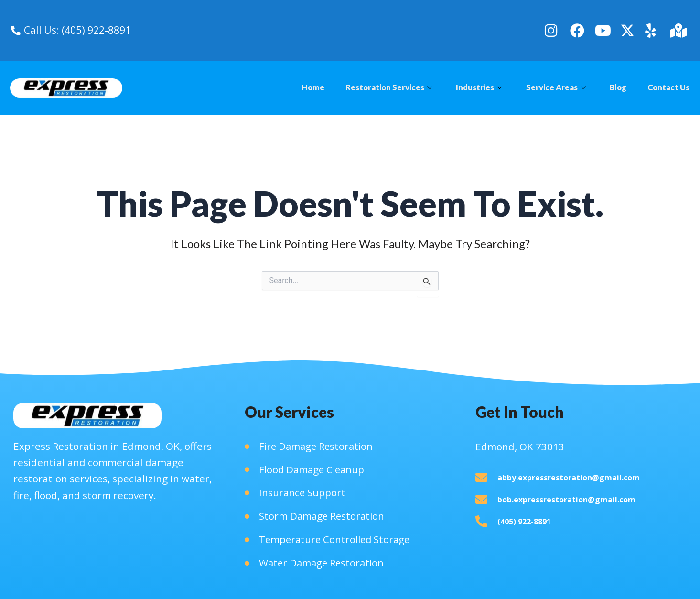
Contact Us (668, 88)
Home (303, 88)
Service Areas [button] (552, 88)
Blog (616, 88)
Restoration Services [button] (381, 88)
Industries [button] (473, 88)
